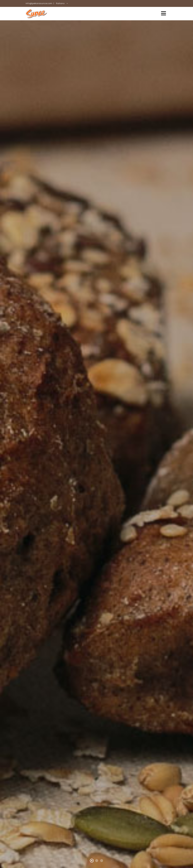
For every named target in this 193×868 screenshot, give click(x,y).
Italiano (60, 3)
